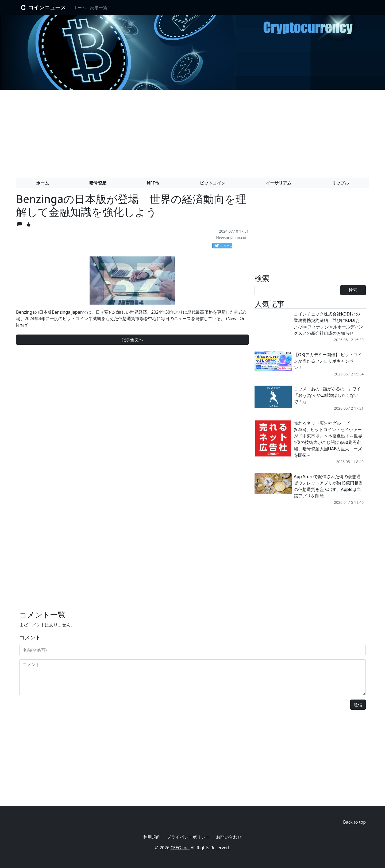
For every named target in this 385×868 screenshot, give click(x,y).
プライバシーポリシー (188, 837)
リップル (340, 183)
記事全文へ (132, 340)
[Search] (296, 290)
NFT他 (153, 183)
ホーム (80, 7)
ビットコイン (213, 183)
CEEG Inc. (180, 848)
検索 (353, 290)
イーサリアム (279, 183)
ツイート (224, 246)
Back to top (354, 822)
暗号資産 (98, 183)
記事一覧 (99, 7)
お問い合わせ (229, 837)
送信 (358, 705)
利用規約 (152, 837)
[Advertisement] (192, 132)
